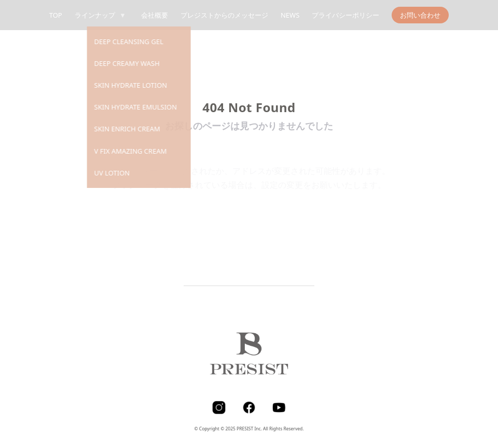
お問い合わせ (420, 15)
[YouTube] (279, 408)
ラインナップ (102, 15)
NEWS (290, 15)
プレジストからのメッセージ (224, 15)
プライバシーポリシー (345, 15)
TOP (56, 15)
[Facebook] (249, 408)
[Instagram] (219, 408)
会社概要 (155, 15)
